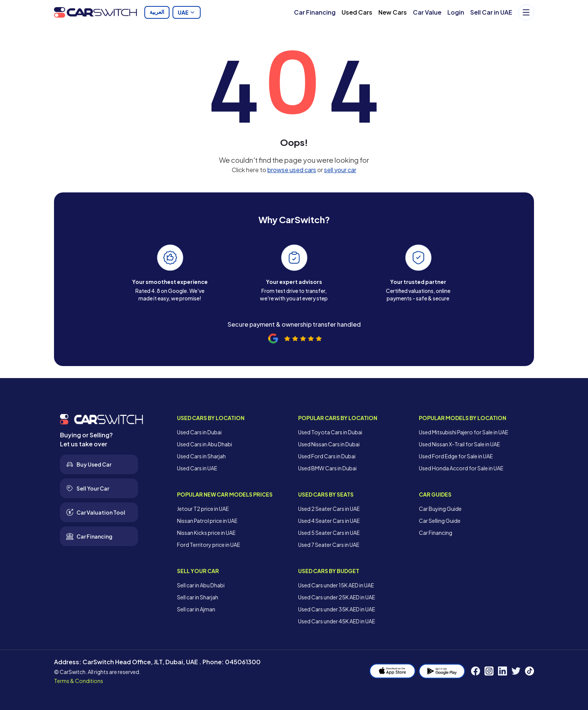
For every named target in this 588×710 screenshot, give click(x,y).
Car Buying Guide (440, 509)
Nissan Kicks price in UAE (206, 533)
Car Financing (315, 12)
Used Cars (357, 12)
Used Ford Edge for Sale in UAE (456, 456)
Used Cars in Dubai (199, 432)
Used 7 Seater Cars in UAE (329, 545)
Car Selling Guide (440, 521)
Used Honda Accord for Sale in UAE (461, 468)
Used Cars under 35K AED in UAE (337, 609)
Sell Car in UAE (491, 12)
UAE (187, 12)
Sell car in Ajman (196, 609)
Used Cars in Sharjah (201, 456)
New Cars (393, 12)
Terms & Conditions (79, 681)
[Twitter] (516, 671)
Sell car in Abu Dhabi (201, 585)
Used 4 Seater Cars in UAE (329, 521)
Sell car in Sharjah (198, 597)
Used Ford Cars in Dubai (327, 456)
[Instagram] (489, 671)
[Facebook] (475, 671)
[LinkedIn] (502, 671)
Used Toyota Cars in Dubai (330, 432)
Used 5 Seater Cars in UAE (329, 533)
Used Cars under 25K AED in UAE (337, 597)
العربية (157, 12)
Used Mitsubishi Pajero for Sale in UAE (463, 432)
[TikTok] (529, 671)
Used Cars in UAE (197, 468)
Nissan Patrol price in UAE (207, 521)
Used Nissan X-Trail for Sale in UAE (459, 444)
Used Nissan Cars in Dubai (329, 444)
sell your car (340, 170)
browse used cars (292, 170)
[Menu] (526, 12)
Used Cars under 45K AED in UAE (337, 621)
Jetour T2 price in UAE (203, 509)
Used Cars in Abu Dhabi (205, 444)
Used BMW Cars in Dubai (327, 468)
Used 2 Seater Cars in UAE (329, 509)
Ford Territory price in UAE (208, 545)
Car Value (427, 12)
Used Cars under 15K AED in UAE (336, 585)
